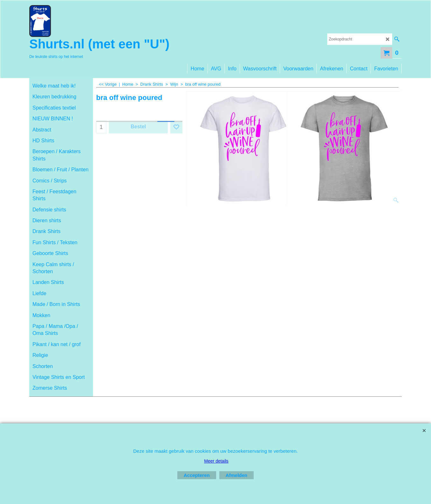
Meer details (216, 461)
